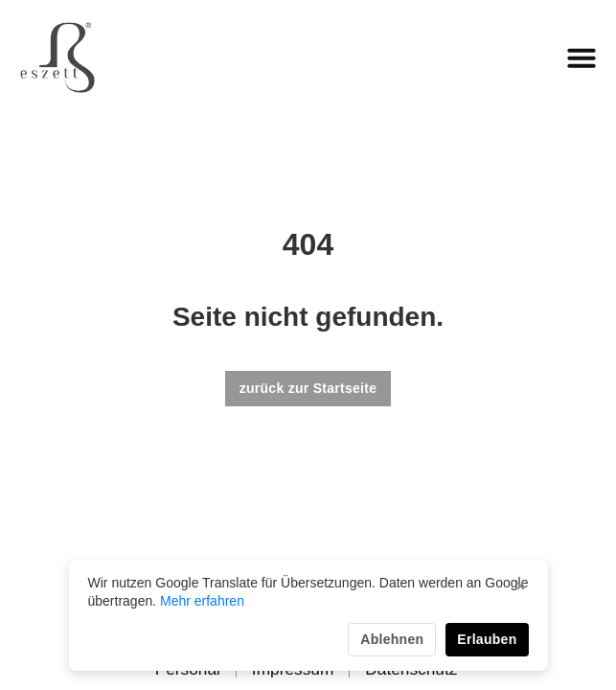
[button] (582, 57)
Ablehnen (392, 639)
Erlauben (487, 639)
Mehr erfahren (202, 601)
